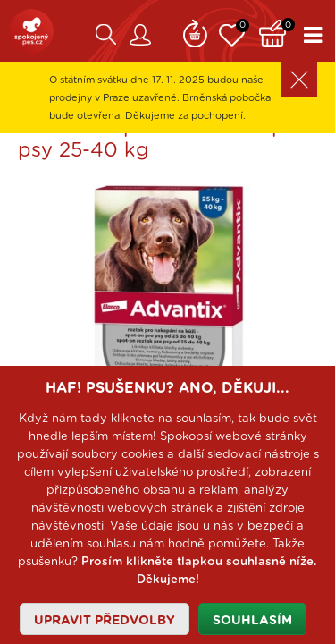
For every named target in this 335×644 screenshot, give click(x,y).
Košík (277, 31)
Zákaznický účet (140, 35)
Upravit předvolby (105, 621)
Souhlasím (252, 621)
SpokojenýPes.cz (31, 31)
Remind (195, 31)
